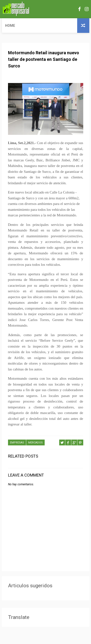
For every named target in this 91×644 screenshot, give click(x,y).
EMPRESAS (17, 443)
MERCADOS (35, 443)
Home (10, 26)
